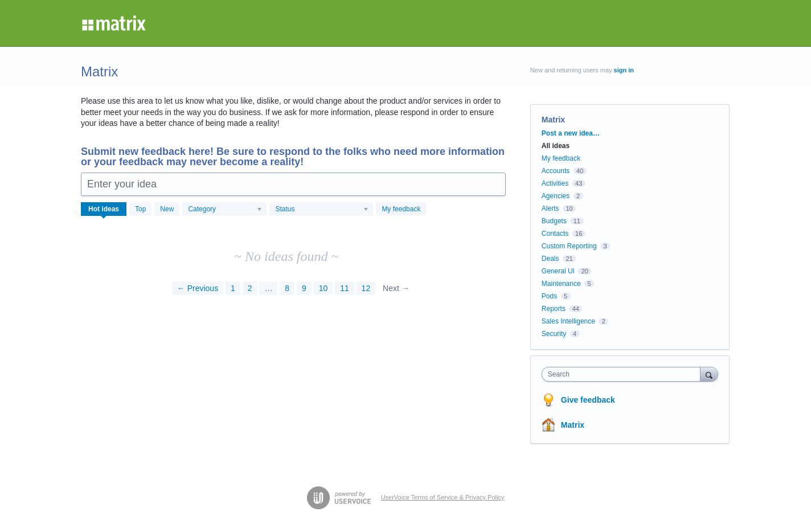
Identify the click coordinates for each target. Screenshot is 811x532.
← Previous (198, 288)
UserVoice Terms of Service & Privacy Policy (443, 497)
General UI (558, 271)
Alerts (550, 208)
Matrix (573, 425)
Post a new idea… (571, 133)
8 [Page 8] (287, 288)
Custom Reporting (569, 246)
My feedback (401, 209)
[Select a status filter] (322, 210)
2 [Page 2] (250, 288)
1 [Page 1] (233, 288)
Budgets (554, 221)
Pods (549, 296)
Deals (550, 259)
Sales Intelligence (568, 321)
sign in (624, 70)
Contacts (555, 234)
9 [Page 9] (304, 288)
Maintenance (561, 284)
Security (554, 334)
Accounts (556, 171)
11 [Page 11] (345, 288)
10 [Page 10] (323, 288)
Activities (555, 183)
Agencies (556, 196)
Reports (554, 309)
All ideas (556, 146)
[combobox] (624, 374)
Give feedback (588, 400)
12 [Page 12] (366, 288)
